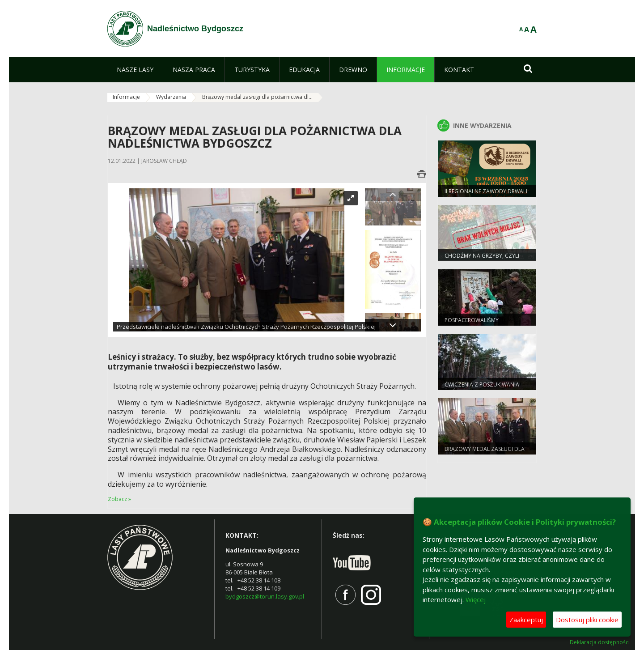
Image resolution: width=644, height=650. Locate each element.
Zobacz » (119, 499)
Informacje (126, 97)
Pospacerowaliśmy (472, 320)
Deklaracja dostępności (600, 642)
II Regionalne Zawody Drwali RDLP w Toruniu (486, 195)
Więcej (476, 599)
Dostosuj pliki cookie (587, 620)
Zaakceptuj (526, 620)
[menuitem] (135, 70)
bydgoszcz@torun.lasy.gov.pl (265, 596)
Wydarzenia (171, 97)
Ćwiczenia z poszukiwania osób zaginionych (482, 388)
